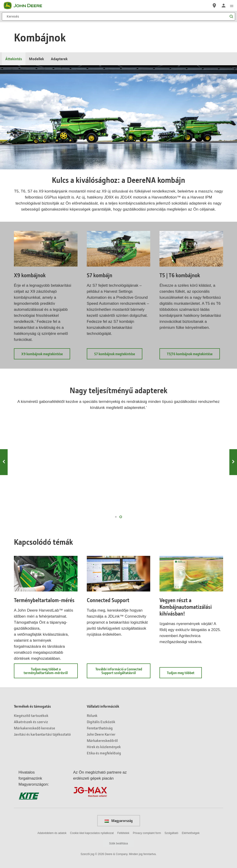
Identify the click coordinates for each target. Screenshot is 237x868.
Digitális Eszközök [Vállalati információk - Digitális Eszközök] (101, 722)
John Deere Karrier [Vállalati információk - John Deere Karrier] (101, 734)
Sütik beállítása (118, 843)
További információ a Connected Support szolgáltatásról (123, 672)
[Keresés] (118, 16)
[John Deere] (26, 6)
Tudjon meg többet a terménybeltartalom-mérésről (51, 672)
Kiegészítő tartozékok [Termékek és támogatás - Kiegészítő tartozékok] (31, 715)
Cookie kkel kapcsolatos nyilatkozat (92, 833)
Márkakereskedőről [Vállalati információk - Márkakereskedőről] (102, 740)
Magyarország (119, 821)
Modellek (36, 59)
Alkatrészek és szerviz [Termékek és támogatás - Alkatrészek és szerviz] (31, 722)
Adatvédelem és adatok (52, 833)
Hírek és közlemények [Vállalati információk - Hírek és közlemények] (104, 747)
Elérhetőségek (191, 833)
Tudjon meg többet (184, 674)
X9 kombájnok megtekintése (46, 355)
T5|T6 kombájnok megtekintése (193, 355)
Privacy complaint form (147, 833)
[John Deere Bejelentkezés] (224, 6)
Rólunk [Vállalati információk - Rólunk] (92, 715)
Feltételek (123, 833)
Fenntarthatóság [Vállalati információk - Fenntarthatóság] (100, 728)
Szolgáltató (171, 833)
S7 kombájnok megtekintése (118, 355)
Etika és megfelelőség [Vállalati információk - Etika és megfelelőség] (104, 753)
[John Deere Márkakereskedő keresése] (214, 6)
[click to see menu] (232, 6)
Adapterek (59, 59)
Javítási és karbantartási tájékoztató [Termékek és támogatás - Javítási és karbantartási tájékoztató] (42, 734)
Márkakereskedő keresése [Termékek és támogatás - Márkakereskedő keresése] (34, 728)
